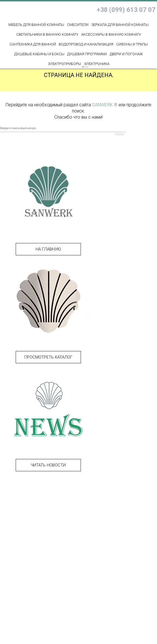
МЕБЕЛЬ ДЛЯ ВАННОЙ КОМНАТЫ (36, 25)
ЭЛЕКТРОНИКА (97, 64)
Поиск (120, 134)
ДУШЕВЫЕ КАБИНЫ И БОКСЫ (39, 54)
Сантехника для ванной (33, 44)
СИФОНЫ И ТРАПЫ (132, 44)
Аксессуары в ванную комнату (111, 34)
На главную (48, 249)
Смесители (78, 25)
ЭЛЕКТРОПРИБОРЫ (65, 64)
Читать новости (48, 465)
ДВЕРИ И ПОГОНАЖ (126, 54)
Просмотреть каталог (48, 357)
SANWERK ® (105, 105)
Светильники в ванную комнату (47, 34)
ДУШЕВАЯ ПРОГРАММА (87, 54)
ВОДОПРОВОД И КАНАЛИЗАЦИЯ (86, 44)
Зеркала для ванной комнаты (120, 25)
